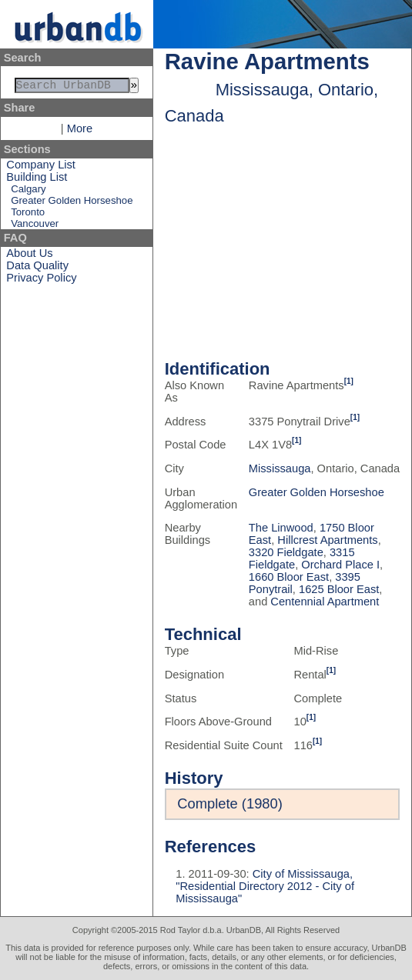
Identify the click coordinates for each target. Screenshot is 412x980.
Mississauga (280, 468)
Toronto (28, 215)
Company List (41, 168)
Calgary (28, 192)
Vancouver (35, 227)
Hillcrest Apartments (327, 540)
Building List (37, 180)
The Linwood (281, 528)
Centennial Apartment (325, 602)
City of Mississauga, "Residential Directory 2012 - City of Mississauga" (265, 886)
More (80, 132)
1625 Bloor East (339, 589)
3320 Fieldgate (286, 552)
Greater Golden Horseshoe (72, 203)
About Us (29, 256)
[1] (349, 381)
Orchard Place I (340, 565)
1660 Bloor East (289, 577)
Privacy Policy (41, 281)
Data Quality (37, 268)
